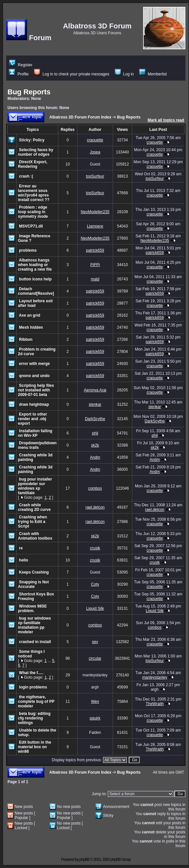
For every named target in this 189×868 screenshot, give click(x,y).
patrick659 (95, 250)
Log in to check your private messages (72, 74)
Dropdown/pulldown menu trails (37, 445)
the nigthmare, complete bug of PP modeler (36, 702)
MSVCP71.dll (31, 226)
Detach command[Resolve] (36, 291)
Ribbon (26, 339)
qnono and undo (34, 376)
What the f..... (31, 673)
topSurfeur (95, 176)
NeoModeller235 (95, 212)
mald (95, 279)
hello (23, 560)
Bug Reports (29, 92)
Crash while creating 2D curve (34, 507)
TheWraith (155, 704)
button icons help (35, 279)
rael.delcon (95, 507)
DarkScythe (95, 419)
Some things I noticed (31, 654)
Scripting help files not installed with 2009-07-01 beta (36, 390)
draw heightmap (34, 404)
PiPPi (95, 265)
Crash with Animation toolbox (35, 536)
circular (95, 658)
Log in (124, 74)
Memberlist (153, 74)
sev (95, 642)
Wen (95, 702)
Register (21, 65)
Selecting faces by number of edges (36, 152)
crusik (95, 548)
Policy (39, 140)
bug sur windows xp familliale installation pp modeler (34, 625)
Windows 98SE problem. (32, 608)
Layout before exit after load (35, 303)
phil (95, 433)
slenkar (95, 404)
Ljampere (95, 226)
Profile (19, 74)
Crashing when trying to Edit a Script (32, 522)
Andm (95, 457)
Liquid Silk (95, 608)
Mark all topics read (166, 120)
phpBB (84, 860)
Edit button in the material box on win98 (35, 747)
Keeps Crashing (34, 572)
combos (95, 488)
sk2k (95, 445)
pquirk (95, 718)
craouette (95, 140)
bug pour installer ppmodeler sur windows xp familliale (35, 486)
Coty (95, 584)
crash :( (26, 176)
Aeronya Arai (95, 390)
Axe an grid (29, 315)
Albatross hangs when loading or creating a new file (35, 265)
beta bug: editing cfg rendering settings (34, 718)
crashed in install (35, 642)
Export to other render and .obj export (32, 419)
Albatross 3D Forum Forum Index (80, 117)
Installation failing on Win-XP (35, 433)
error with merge (34, 364)
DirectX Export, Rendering (33, 164)
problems (28, 250)
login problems (33, 687)
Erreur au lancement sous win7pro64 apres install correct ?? (34, 193)
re (21, 548)
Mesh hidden (31, 327)
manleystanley (155, 677)
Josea (95, 152)
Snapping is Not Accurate (33, 584)
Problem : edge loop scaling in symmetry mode (33, 212)
